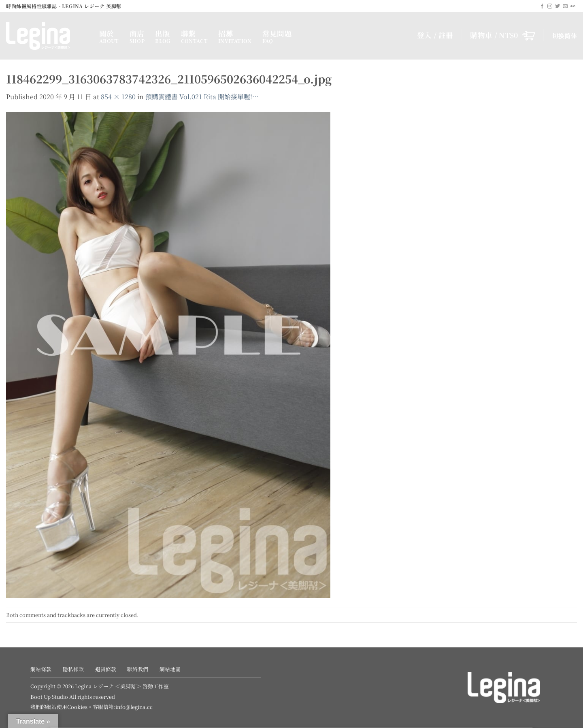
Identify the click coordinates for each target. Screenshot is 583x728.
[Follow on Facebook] (542, 6)
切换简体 (565, 35)
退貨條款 (106, 669)
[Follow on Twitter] (557, 6)
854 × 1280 (118, 97)
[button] (503, 35)
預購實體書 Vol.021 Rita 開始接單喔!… (202, 97)
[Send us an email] (565, 6)
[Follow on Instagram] (550, 6)
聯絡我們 (138, 669)
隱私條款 (73, 669)
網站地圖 (170, 669)
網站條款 (41, 669)
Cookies (77, 707)
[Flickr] (573, 6)
